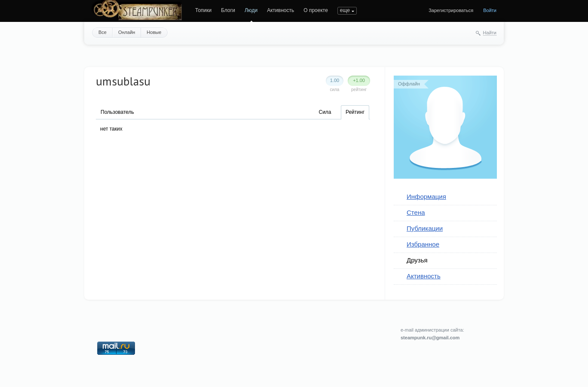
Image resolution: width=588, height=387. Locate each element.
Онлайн (127, 32)
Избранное (423, 244)
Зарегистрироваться (451, 10)
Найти (490, 33)
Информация (426, 197)
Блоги (228, 10)
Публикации (425, 228)
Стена (416, 212)
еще (345, 10)
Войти (490, 10)
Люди (251, 10)
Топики (203, 10)
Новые (154, 32)
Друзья (417, 260)
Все (103, 32)
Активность (280, 10)
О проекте (316, 10)
